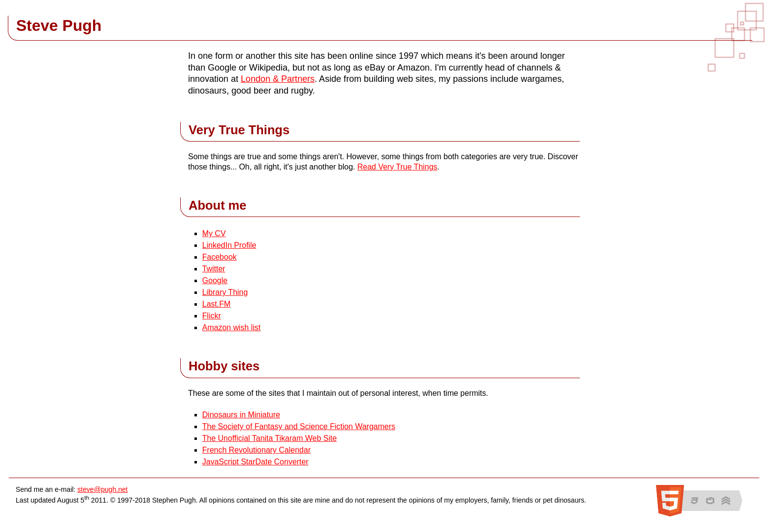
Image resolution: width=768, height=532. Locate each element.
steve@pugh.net (103, 489)
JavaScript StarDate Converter (255, 462)
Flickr (212, 316)
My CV (214, 233)
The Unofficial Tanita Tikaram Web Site (270, 438)
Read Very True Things (397, 167)
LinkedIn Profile (229, 245)
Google (215, 280)
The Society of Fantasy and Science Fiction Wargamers (299, 426)
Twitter (214, 269)
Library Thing (225, 292)
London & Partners (278, 79)
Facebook (219, 257)
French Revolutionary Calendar (256, 450)
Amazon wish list (231, 327)
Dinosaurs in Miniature (241, 415)
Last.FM (216, 304)
